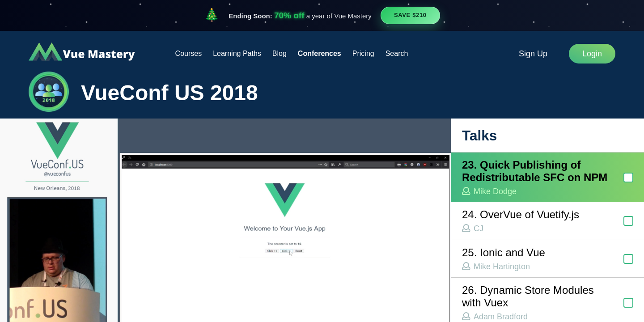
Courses (189, 53)
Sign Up (533, 54)
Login (592, 54)
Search (397, 53)
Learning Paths (237, 53)
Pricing (363, 53)
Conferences (320, 53)
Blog (280, 53)
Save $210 (410, 15)
